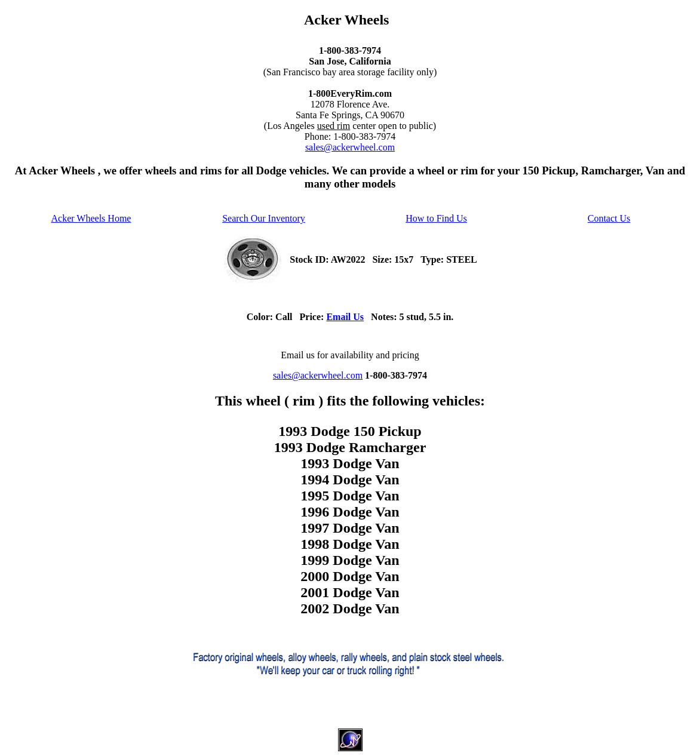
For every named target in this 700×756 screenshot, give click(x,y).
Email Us (345, 317)
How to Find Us (436, 218)
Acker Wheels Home (91, 218)
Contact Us (609, 218)
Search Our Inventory (264, 218)
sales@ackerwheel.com (350, 147)
